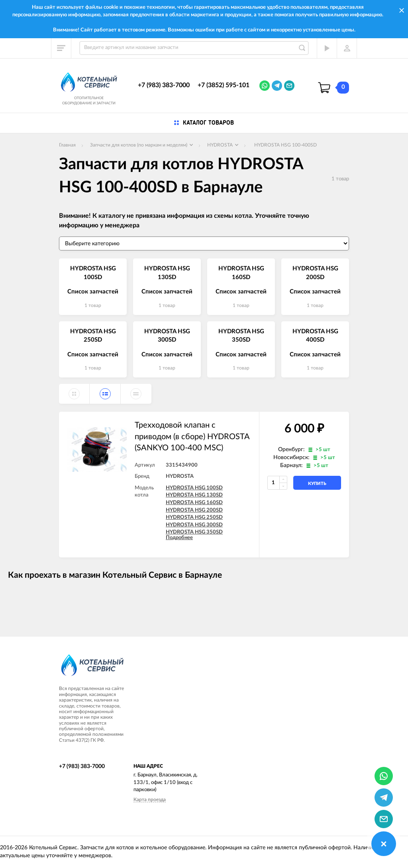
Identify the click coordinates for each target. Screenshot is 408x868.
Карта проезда (150, 800)
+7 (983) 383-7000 (164, 85)
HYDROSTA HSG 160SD (194, 503)
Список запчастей (93, 292)
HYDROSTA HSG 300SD (194, 525)
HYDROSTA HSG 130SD (194, 495)
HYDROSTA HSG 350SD (194, 532)
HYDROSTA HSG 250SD (194, 517)
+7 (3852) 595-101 (224, 85)
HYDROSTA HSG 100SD (194, 488)
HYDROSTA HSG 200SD (194, 510)
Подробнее (179, 538)
